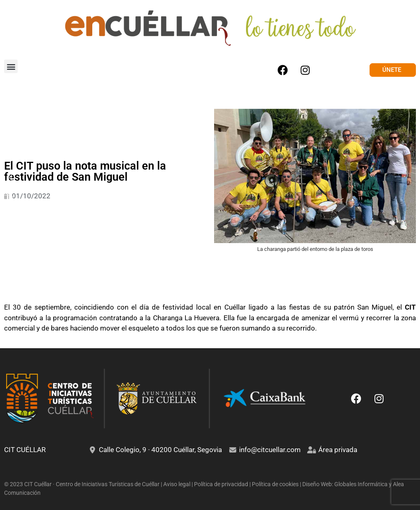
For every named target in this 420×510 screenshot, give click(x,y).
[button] (11, 66)
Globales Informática (361, 484)
